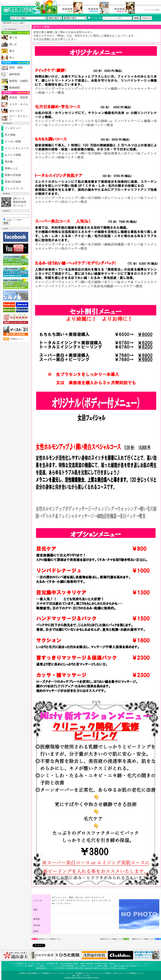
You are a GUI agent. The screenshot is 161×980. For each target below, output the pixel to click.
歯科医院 (15, 74)
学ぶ (12, 58)
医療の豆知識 (13, 175)
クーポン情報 (13, 141)
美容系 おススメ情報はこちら (49, 939)
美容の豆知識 (13, 182)
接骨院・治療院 (19, 81)
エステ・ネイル (19, 104)
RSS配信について (17, 339)
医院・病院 (16, 68)
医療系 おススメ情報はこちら (143, 939)
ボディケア (16, 111)
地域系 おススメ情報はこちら (111, 939)
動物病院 (15, 88)
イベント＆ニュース (17, 148)
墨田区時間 (7, 23)
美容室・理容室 (19, 98)
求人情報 (10, 135)
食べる (13, 37)
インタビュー (13, 128)
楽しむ (13, 44)
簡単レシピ (11, 168)
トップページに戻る (152, 10)
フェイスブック (14, 188)
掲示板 (9, 162)
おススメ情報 (18, 23)
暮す (12, 51)
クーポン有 (95, 18)
